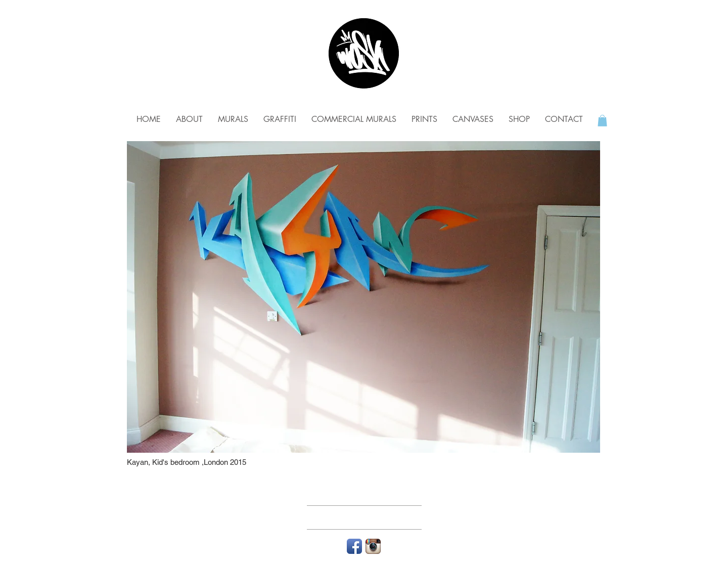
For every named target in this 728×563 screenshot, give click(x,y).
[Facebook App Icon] (354, 546)
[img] (363, 297)
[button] (602, 121)
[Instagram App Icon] (373, 546)
